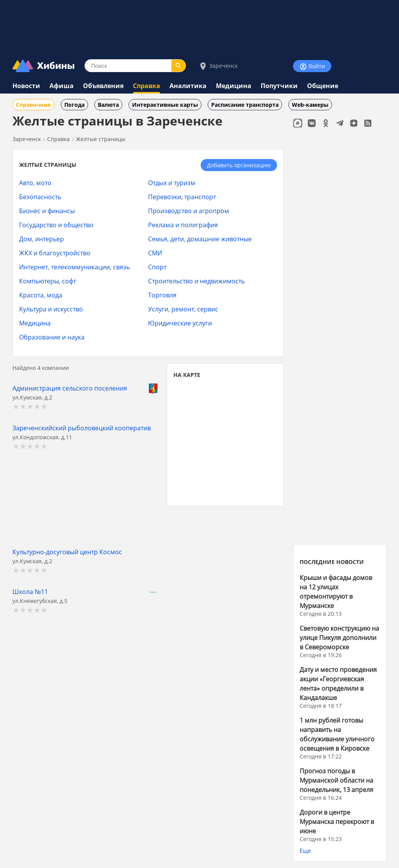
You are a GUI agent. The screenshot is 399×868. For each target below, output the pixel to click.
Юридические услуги (180, 323)
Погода (74, 105)
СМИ (155, 253)
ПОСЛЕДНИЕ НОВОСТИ (332, 562)
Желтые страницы (101, 139)
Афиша (62, 86)
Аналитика (188, 86)
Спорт (157, 267)
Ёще (305, 851)
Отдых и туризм (172, 183)
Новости (26, 86)
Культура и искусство (51, 309)
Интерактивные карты (165, 105)
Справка (147, 86)
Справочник (34, 105)
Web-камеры (310, 105)
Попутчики (279, 86)
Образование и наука (52, 337)
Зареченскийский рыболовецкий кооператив (82, 428)
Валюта (108, 105)
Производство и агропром (189, 211)
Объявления (103, 86)
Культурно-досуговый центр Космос (67, 552)
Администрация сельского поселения (70, 388)
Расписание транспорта (245, 105)
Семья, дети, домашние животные (200, 239)
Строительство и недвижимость (196, 281)
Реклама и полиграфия (183, 225)
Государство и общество (56, 225)
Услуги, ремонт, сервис (183, 309)
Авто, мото (35, 183)
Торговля (162, 295)
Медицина (234, 86)
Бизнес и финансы (47, 211)
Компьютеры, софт (48, 281)
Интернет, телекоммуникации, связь (74, 267)
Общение (323, 86)
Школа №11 (30, 591)
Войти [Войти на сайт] (312, 66)
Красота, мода (41, 295)
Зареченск (218, 66)
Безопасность (40, 197)
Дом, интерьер (41, 239)
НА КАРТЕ (187, 375)
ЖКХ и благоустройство (55, 253)
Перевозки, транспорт (182, 197)
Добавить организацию (239, 165)
